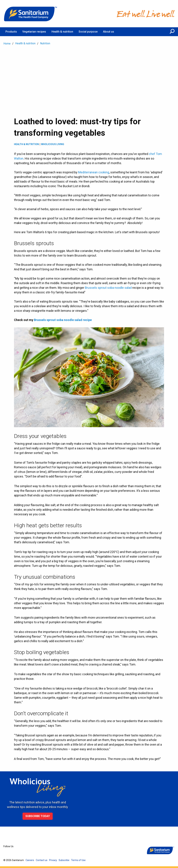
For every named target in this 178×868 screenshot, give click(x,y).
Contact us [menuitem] (42, 860)
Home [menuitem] (7, 44)
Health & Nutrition (26, 144)
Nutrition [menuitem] (45, 43)
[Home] (31, 14)
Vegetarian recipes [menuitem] (34, 32)
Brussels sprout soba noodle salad (108, 288)
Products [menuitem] (11, 32)
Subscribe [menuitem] (64, 860)
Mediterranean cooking (94, 172)
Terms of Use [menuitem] (78, 860)
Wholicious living (53, 144)
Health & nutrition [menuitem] (62, 32)
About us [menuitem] (109, 32)
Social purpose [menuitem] (88, 32)
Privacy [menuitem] (53, 860)
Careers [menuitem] (30, 860)
